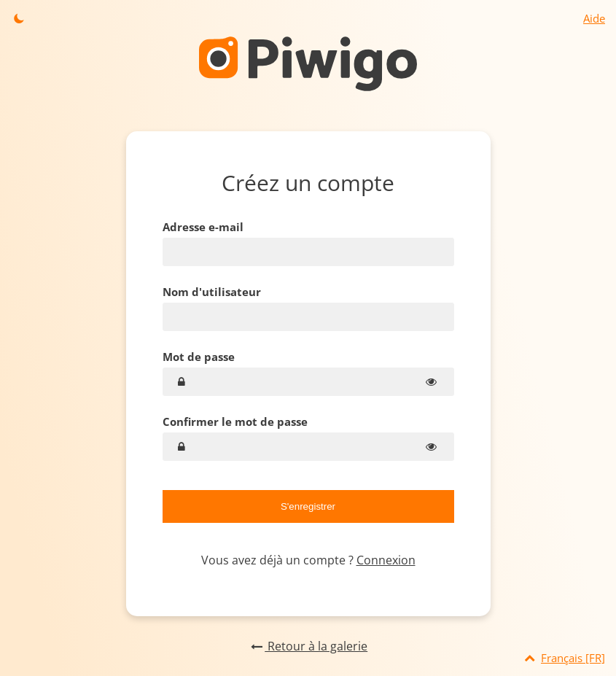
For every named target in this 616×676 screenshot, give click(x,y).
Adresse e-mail (203, 227)
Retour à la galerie (308, 646)
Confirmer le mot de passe (235, 421)
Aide (594, 18)
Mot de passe (199, 357)
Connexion (386, 560)
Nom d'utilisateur (212, 292)
